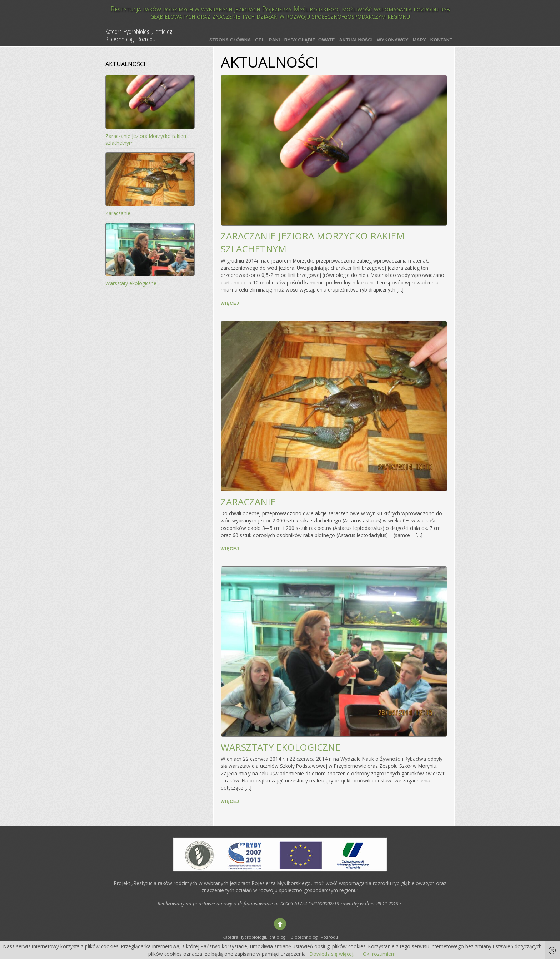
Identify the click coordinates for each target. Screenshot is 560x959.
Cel (260, 40)
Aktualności (356, 40)
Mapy (419, 40)
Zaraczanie (248, 502)
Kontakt (441, 40)
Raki (274, 40)
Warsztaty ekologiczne (281, 747)
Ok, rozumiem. (380, 954)
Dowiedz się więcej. (332, 954)
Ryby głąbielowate (310, 40)
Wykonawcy (392, 40)
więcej (230, 303)
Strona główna (230, 40)
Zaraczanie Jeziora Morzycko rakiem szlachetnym (147, 139)
